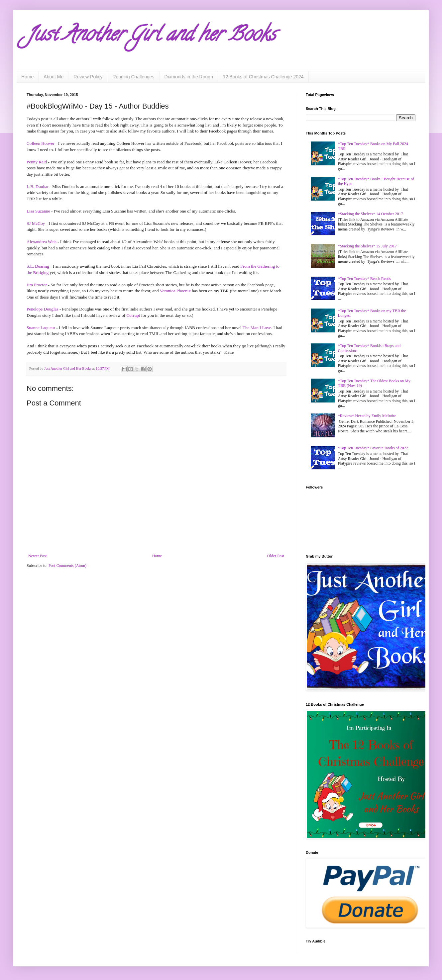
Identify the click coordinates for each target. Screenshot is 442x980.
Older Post (276, 556)
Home (27, 77)
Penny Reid (37, 162)
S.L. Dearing (38, 266)
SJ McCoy (36, 223)
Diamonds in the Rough (189, 77)
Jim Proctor (37, 285)
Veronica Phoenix (175, 291)
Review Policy (88, 77)
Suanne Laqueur (41, 328)
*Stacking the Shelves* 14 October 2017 (371, 214)
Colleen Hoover (41, 143)
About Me (54, 77)
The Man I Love (257, 328)
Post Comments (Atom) (67, 566)
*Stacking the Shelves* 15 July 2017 (367, 246)
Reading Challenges (133, 77)
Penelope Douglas (43, 309)
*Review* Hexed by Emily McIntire (367, 416)
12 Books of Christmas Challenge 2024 (263, 77)
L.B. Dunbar (38, 186)
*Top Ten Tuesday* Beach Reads (364, 279)
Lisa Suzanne (38, 211)
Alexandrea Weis (42, 242)
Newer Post (38, 556)
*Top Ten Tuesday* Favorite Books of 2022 (373, 448)
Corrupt (133, 315)
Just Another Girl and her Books (151, 36)
